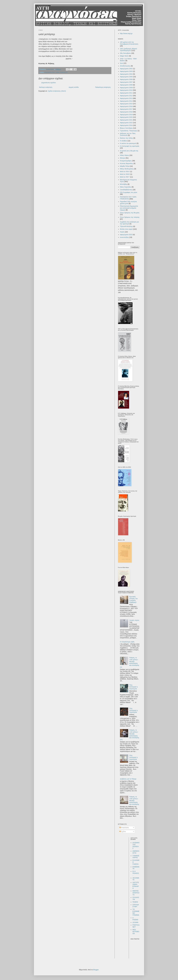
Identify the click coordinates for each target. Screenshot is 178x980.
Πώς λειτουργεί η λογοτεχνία (133, 687)
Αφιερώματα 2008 (126, 85)
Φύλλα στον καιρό (126, 229)
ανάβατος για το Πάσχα (128, 779)
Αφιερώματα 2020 (126, 117)
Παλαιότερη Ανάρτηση (103, 87)
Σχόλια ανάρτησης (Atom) (57, 91)
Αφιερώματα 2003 (126, 71)
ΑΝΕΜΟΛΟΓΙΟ (136, 852)
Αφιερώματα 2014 (126, 101)
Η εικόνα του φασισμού (128, 143)
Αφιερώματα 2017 (126, 109)
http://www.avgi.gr (126, 33)
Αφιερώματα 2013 (126, 98)
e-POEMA (135, 919)
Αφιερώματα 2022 (126, 123)
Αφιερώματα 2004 (126, 74)
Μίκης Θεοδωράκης (127, 169)
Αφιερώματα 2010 (126, 90)
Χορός (122, 232)
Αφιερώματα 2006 (126, 79)
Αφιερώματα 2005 (126, 77)
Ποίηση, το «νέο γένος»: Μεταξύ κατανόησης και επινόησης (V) (130, 662)
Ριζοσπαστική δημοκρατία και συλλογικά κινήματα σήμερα (129, 208)
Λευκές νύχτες (134, 620)
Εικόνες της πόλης (126, 138)
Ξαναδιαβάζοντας (126, 190)
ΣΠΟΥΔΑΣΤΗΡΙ (136, 906)
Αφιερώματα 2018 (126, 112)
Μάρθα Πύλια (125, 166)
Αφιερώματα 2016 (126, 106)
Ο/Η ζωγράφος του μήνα (129, 192)
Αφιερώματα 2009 (126, 88)
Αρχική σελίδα (74, 87)
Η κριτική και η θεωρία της (129, 151)
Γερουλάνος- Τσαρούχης (129, 131)
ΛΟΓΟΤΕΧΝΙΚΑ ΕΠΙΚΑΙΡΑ (136, 885)
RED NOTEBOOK (136, 932)
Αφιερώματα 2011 (126, 93)
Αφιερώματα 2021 (126, 120)
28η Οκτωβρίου (125, 53)
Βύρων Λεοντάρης (126, 128)
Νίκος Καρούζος (126, 187)
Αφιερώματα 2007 (126, 82)
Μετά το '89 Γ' (125, 177)
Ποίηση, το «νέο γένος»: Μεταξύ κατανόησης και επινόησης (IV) (130, 735)
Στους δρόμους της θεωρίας (130, 213)
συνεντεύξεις (124, 237)
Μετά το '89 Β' (125, 174)
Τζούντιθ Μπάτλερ (126, 226)
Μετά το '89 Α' (125, 171)
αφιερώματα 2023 (126, 235)
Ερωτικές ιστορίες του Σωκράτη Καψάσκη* (133, 599)
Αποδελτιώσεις (125, 66)
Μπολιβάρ (124, 184)
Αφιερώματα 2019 (126, 115)
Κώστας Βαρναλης (127, 163)
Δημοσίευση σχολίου (49, 83)
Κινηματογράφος (126, 161)
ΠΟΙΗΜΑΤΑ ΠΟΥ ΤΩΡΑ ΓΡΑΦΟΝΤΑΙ (56, 72)
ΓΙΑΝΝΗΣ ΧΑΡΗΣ (136, 857)
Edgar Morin (124, 56)
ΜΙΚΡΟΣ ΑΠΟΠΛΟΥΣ (136, 893)
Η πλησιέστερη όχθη (127, 642)
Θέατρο (123, 158)
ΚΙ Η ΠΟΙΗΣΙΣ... (136, 873)
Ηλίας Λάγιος (125, 155)
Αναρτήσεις (124, 828)
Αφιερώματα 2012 (126, 96)
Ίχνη (122, 63)
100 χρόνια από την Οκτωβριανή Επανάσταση (129, 43)
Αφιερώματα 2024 (126, 125)
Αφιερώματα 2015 (126, 104)
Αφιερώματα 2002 (126, 69)
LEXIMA (135, 922)
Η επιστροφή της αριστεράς (130, 146)
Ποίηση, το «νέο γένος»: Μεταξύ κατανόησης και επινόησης (134, 801)
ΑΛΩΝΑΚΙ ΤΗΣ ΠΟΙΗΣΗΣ (136, 845)
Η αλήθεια (124, 141)
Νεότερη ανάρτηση (46, 87)
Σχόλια (123, 832)
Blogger (96, 970)
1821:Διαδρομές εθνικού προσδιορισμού (129, 50)
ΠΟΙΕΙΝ (135, 902)
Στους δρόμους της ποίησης (130, 217)
